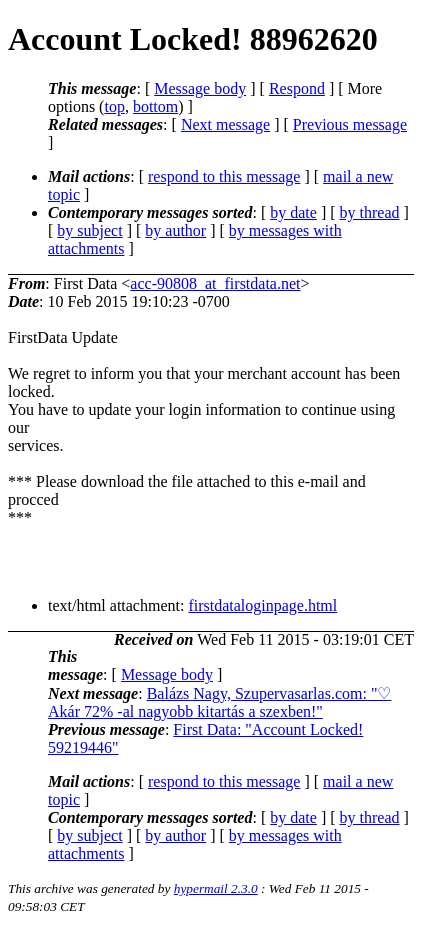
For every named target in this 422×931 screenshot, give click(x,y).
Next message (225, 124)
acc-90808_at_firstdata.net (215, 283)
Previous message (350, 124)
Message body (200, 88)
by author (175, 230)
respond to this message (224, 176)
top (114, 106)
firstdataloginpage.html (262, 605)
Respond (297, 88)
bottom (155, 106)
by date (293, 212)
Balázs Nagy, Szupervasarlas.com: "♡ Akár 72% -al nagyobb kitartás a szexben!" (219, 702)
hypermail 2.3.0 (216, 888)
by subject (89, 230)
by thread (370, 212)
